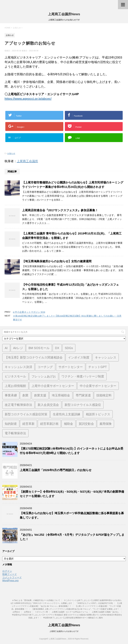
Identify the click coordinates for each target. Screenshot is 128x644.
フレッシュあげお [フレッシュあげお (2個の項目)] (44, 376)
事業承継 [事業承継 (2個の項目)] (11, 395)
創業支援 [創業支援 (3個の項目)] (40, 395)
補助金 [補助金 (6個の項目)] (68, 424)
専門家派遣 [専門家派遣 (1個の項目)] (83, 395)
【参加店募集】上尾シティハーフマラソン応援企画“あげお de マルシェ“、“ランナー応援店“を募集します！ (76, 609)
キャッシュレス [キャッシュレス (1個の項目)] (106, 357)
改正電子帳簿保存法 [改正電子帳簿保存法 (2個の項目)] (18, 405)
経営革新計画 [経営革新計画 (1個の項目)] (49, 424)
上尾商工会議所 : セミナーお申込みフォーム (70, 612)
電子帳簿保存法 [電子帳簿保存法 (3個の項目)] (15, 433)
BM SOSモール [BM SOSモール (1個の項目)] (39, 348)
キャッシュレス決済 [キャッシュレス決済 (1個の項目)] (18, 367)
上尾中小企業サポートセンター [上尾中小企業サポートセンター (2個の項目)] (53, 386)
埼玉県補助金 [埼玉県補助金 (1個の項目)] (61, 395)
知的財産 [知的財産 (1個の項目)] (11, 424)
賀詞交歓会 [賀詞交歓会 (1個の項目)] (86, 424)
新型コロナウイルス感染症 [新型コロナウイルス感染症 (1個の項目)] (83, 405)
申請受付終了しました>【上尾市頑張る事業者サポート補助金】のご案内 (73, 618)
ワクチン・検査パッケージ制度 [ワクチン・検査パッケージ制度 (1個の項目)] (83, 376)
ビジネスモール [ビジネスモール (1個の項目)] (15, 376)
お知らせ (11, 153)
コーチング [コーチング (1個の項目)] (45, 367)
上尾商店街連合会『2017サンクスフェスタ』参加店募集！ (60, 210)
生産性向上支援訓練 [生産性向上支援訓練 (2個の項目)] (67, 414)
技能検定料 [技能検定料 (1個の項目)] (104, 395)
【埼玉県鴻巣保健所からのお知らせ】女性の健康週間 (57, 261)
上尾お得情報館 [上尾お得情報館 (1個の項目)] (15, 386)
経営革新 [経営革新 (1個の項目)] (28, 424)
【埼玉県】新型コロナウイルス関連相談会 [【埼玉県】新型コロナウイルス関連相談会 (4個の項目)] (34, 357)
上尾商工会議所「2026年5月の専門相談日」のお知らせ (56, 470)
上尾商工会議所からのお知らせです (64, 631)
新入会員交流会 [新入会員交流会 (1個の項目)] (48, 405)
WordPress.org (10, 581)
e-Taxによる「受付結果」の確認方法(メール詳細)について (36, 600)
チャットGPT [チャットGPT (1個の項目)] (97, 367)
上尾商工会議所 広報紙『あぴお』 (106, 612)
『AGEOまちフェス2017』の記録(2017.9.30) (94, 603)
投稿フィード (10, 574)
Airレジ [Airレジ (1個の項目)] (18, 348)
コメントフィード (12, 577)
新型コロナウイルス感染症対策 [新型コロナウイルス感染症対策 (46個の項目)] (26, 414)
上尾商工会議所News (64, 14)
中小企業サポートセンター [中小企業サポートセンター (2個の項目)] (98, 386)
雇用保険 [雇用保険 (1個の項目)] (105, 424)
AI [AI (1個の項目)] (6, 348)
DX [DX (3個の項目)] (57, 348)
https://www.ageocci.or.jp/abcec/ (28, 99)
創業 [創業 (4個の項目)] (25, 395)
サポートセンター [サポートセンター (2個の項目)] (71, 367)
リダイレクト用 (41, 612)
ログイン (7, 571)
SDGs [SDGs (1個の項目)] (69, 348)
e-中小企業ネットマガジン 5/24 (29, 312)
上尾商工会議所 (27, 161)
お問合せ (16, 612)
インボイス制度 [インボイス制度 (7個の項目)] (79, 357)
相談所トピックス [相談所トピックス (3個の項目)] (98, 414)
